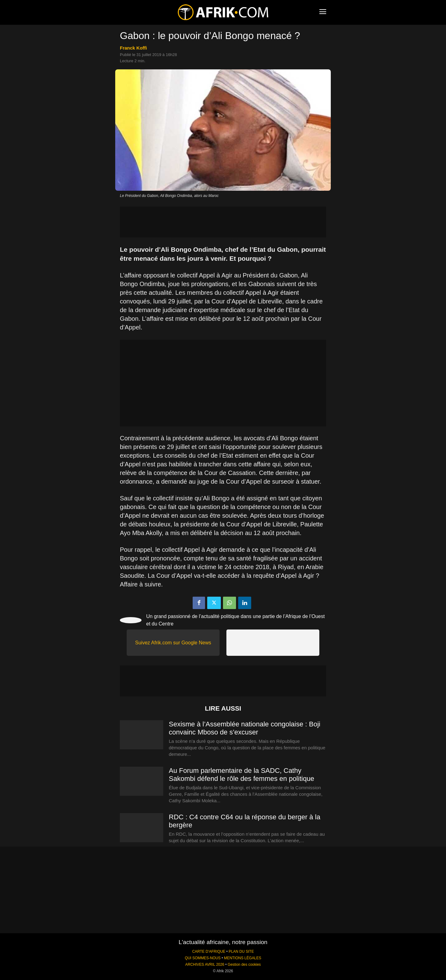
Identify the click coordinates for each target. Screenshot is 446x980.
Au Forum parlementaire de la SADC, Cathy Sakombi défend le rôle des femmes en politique (242, 775)
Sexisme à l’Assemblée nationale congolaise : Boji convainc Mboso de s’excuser (245, 728)
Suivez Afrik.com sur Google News (173, 643)
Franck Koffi (133, 48)
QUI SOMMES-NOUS (203, 958)
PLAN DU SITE (241, 952)
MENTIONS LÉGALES (243, 958)
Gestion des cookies (244, 965)
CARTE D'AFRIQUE (209, 952)
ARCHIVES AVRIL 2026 (205, 965)
